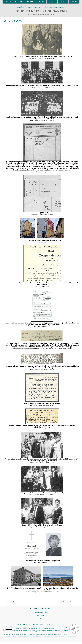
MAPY (52, 1)
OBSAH (41, 1)
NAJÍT (63, 1)
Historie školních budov (43, 592)
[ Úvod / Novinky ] (38, 613)
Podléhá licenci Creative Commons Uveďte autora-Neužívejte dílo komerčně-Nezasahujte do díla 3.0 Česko (36, 631)
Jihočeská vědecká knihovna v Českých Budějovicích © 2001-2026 (36, 624)
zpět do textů (10, 602)
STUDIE (30, 1)
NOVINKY (19, 1)
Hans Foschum (73, 323)
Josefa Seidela (42, 588)
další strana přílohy (66, 602)
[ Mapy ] (44, 615)
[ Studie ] (46, 613)
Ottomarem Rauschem (27, 117)
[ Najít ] (38, 618)
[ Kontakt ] (43, 618)
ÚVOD (8, 1)
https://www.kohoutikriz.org (68, 636)
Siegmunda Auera (53, 325)
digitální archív (49, 172)
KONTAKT (74, 1)
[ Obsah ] (38, 615)
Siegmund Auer (72, 85)
